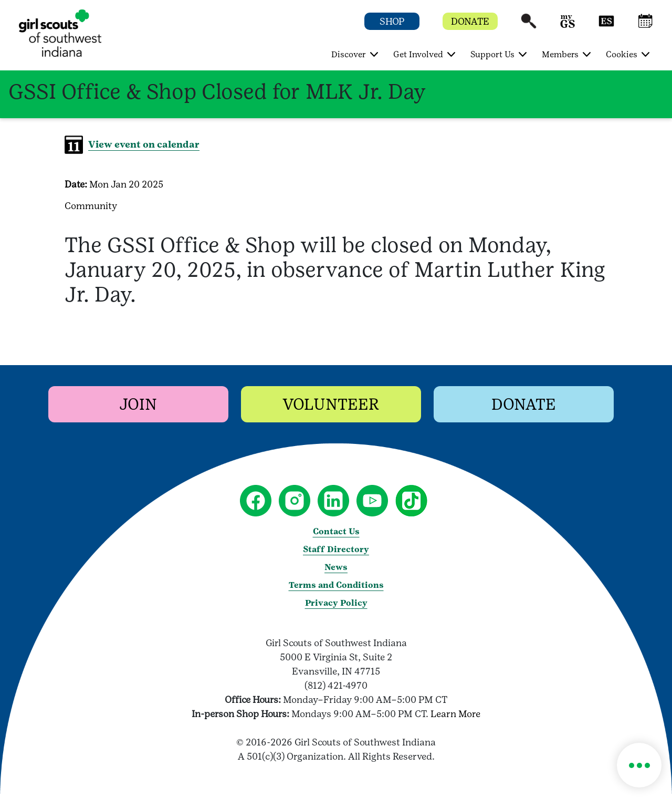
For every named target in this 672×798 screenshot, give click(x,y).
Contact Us (336, 531)
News (336, 567)
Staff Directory (336, 549)
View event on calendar (144, 144)
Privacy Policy (336, 603)
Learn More (455, 714)
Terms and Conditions (336, 585)
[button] (529, 26)
